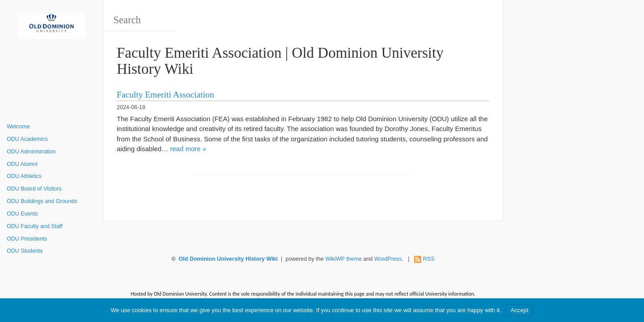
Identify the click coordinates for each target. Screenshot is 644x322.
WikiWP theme (343, 259)
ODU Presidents (27, 239)
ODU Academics (27, 139)
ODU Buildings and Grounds (42, 201)
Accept (520, 310)
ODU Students (25, 251)
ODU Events (22, 214)
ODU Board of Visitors (34, 189)
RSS (429, 259)
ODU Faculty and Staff (35, 226)
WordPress (388, 259)
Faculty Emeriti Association (165, 95)
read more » (188, 149)
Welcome (18, 127)
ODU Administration (31, 152)
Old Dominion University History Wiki (228, 259)
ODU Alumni (22, 164)
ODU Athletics (24, 176)
